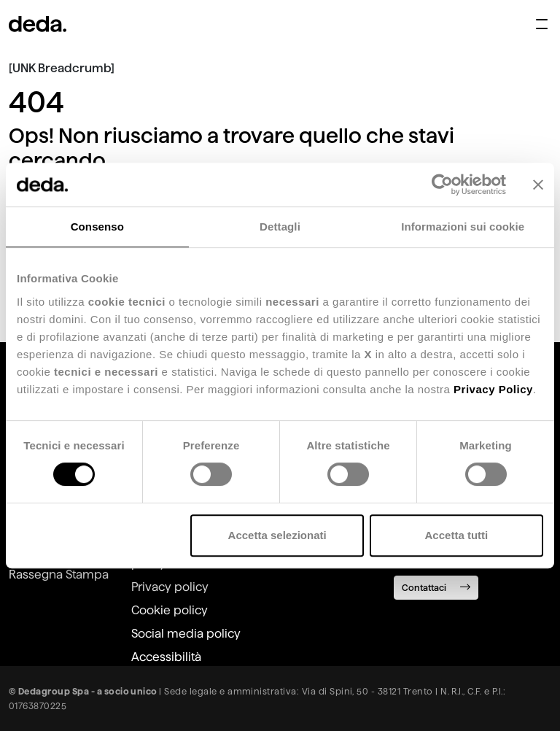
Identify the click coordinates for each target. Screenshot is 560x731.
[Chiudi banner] (538, 185)
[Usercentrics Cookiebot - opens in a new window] (442, 185)
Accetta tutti (457, 535)
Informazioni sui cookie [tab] (463, 227)
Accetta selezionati (277, 535)
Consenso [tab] (97, 227)
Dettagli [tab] (280, 227)
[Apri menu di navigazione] (542, 24)
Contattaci (436, 587)
